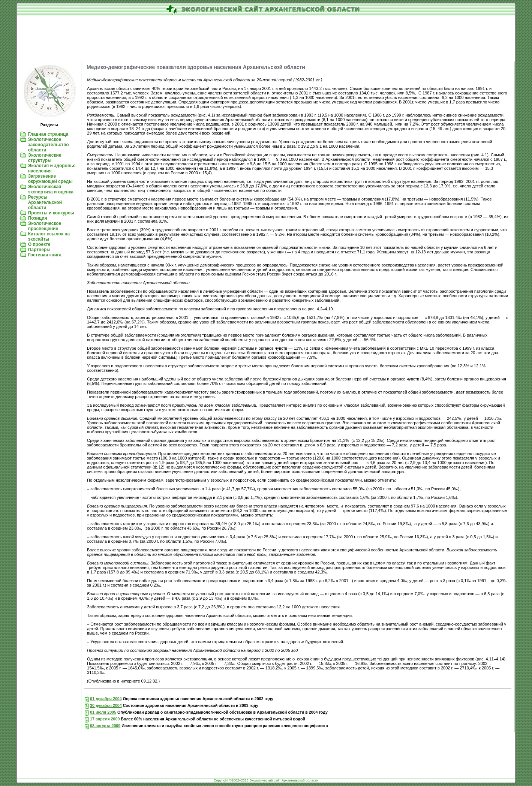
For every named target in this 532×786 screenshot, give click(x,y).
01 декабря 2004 (106, 699)
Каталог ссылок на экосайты (49, 237)
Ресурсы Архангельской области (45, 202)
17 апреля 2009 (105, 719)
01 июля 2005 (103, 712)
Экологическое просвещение (45, 226)
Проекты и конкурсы (51, 213)
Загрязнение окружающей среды (50, 179)
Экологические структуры (45, 158)
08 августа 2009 (105, 726)
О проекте (39, 244)
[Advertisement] (266, 39)
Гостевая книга (45, 255)
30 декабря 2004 (106, 705)
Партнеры (39, 250)
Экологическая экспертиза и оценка (51, 189)
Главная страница (48, 134)
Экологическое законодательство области (49, 145)
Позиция (38, 218)
